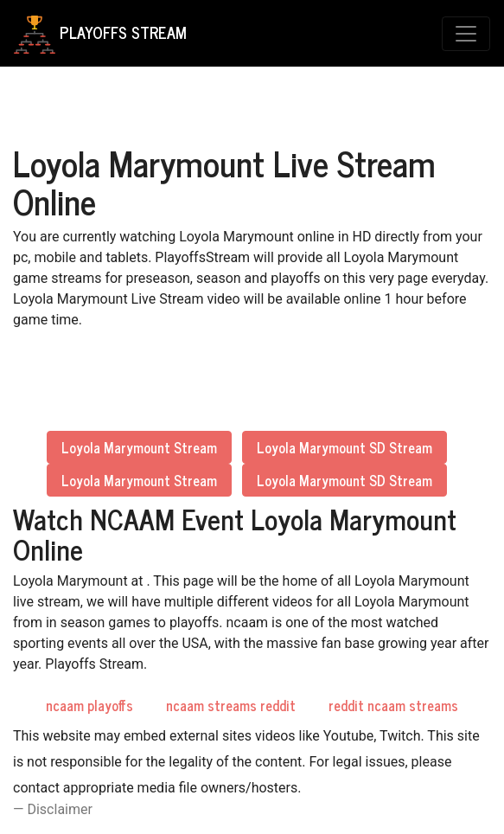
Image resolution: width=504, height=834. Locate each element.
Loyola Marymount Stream (139, 447)
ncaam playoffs (89, 705)
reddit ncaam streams (393, 705)
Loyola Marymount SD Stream (345, 447)
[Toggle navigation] (466, 34)
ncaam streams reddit (231, 705)
